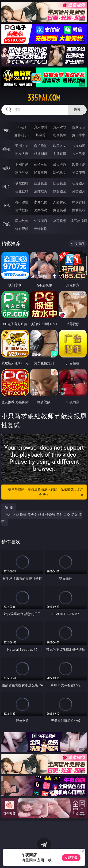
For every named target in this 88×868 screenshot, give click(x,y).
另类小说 (41, 210)
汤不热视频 (79, 221)
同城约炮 (22, 221)
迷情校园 (22, 210)
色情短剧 (41, 229)
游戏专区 (79, 127)
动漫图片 (79, 183)
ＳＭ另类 (79, 154)
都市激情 (22, 202)
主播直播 (60, 154)
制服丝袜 (22, 172)
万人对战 (60, 127)
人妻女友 (60, 202)
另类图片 (79, 191)
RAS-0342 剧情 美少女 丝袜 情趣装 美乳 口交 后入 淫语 (42, 518)
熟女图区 (60, 191)
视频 (6, 149)
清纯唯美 (41, 191)
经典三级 (41, 172)
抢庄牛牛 (79, 135)
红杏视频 (22, 229)
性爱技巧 (79, 210)
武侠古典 (79, 202)
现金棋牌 (60, 135)
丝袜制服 (41, 154)
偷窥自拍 (22, 183)
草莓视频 (60, 221)
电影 (6, 168)
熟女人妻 (22, 154)
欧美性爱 (79, 164)
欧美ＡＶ (60, 146)
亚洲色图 (41, 183)
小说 (6, 205)
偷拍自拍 (41, 164)
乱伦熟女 (60, 172)
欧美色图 (60, 183)
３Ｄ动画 (79, 146)
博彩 (6, 130)
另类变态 (79, 172)
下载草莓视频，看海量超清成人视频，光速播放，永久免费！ (45, 492)
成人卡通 (60, 164)
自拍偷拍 (41, 146)
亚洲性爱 (22, 164)
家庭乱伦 (41, 202)
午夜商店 (41, 221)
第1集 (9, 508)
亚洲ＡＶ (22, 146)
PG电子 (22, 127)
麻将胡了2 (22, 135)
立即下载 (71, 858)
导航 (6, 224)
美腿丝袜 (22, 191)
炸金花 (41, 135)
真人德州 (41, 127)
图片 (6, 187)
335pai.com (44, 98)
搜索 (77, 110)
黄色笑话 (60, 210)
